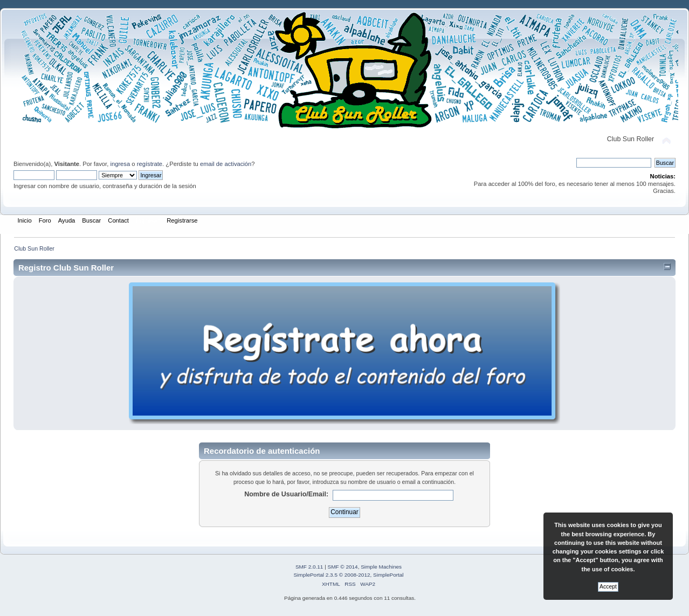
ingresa (120, 164)
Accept (608, 587)
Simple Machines (381, 567)
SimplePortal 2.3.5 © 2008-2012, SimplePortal (348, 575)
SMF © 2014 (343, 567)
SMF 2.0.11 (309, 567)
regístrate (150, 164)
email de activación (226, 164)
